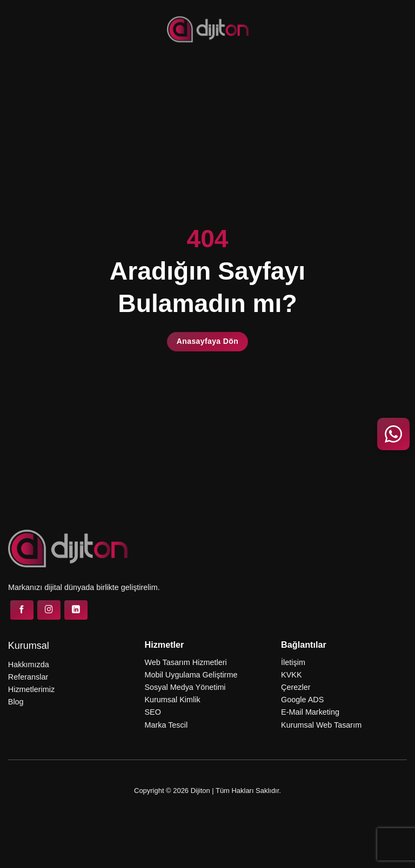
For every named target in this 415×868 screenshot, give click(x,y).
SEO (152, 712)
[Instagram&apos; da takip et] (49, 610)
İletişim (293, 662)
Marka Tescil (166, 725)
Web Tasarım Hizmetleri (185, 662)
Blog (16, 702)
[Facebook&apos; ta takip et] (22, 610)
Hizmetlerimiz (31, 689)
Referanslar (28, 677)
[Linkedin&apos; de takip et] (76, 610)
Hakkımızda (29, 664)
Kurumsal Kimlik (172, 700)
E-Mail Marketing (310, 712)
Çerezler (296, 687)
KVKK (291, 675)
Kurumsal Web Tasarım (321, 725)
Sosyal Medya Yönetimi (185, 687)
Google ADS (302, 700)
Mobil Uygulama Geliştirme (191, 675)
